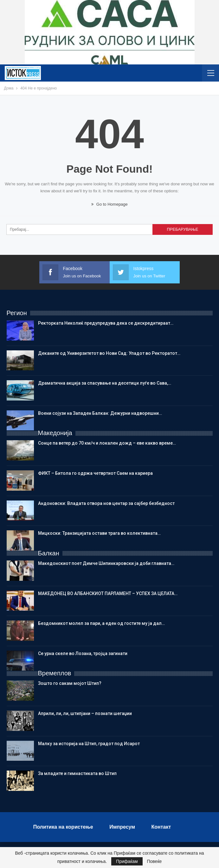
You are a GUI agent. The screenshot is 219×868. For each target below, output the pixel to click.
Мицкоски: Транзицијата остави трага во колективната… (99, 533)
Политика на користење (63, 827)
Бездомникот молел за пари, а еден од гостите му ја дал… (101, 623)
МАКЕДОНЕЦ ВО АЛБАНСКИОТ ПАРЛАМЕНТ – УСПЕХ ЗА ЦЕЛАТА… (108, 593)
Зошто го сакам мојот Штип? (70, 683)
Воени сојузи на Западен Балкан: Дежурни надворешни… (100, 413)
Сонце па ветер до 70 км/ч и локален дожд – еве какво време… (107, 443)
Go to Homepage (109, 204)
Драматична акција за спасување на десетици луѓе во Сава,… (105, 383)
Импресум (122, 827)
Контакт (161, 827)
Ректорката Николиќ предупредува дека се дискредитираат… (106, 323)
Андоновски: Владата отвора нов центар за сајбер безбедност (106, 503)
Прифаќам (127, 861)
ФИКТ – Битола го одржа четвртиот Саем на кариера (95, 473)
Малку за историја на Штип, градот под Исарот (89, 744)
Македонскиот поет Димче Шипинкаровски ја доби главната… (106, 563)
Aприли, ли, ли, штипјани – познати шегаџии (85, 713)
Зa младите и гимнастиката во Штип (77, 773)
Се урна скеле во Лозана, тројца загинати (83, 653)
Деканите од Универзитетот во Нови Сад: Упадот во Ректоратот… (109, 353)
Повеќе (154, 861)
